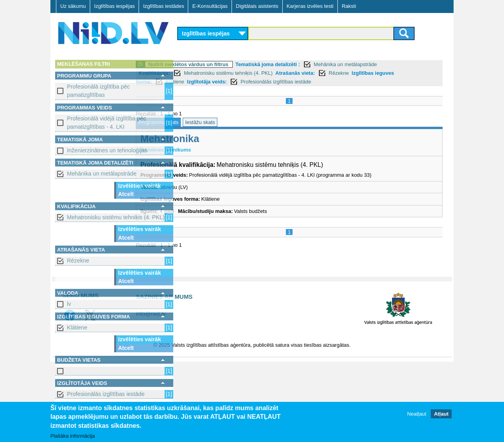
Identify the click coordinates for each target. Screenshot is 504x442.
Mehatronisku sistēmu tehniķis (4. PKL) (116, 217)
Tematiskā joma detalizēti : (311, 64)
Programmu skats (202, 122)
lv (69, 304)
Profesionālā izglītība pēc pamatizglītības (98, 91)
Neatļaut (417, 414)
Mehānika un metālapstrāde (102, 174)
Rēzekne (78, 261)
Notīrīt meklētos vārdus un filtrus (232, 64)
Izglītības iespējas (114, 6)
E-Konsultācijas (210, 6)
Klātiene (77, 327)
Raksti (349, 6)
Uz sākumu (73, 6)
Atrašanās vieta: (339, 73)
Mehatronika (213, 139)
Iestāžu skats (244, 122)
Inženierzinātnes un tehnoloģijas (107, 150)
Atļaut (441, 414)
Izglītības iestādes (163, 6)
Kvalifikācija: (198, 73)
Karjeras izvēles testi (310, 6)
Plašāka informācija (73, 436)
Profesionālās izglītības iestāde (106, 394)
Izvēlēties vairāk (140, 186)
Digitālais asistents (257, 6)
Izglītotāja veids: (250, 82)
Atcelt (126, 194)
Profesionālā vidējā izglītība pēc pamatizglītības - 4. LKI (107, 123)
